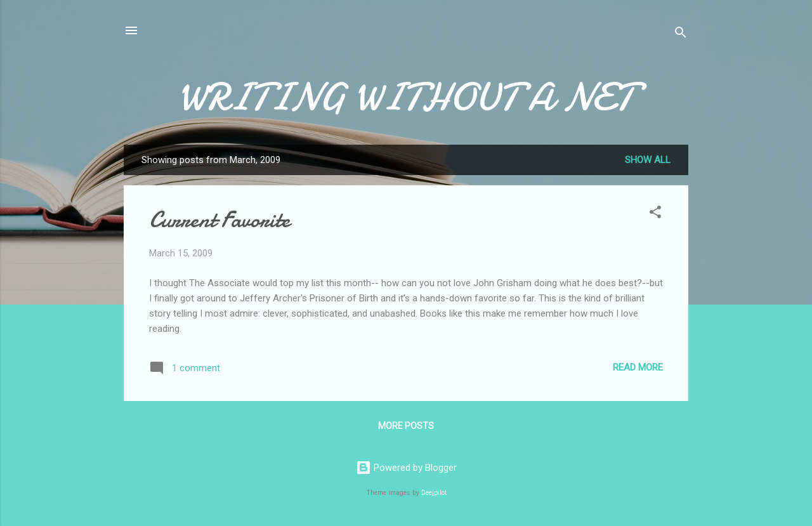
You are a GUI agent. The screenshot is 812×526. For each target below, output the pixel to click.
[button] (655, 214)
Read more (638, 367)
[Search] (681, 35)
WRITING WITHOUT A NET (406, 97)
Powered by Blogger (406, 468)
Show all (648, 160)
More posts (406, 426)
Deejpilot (434, 493)
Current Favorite (219, 220)
